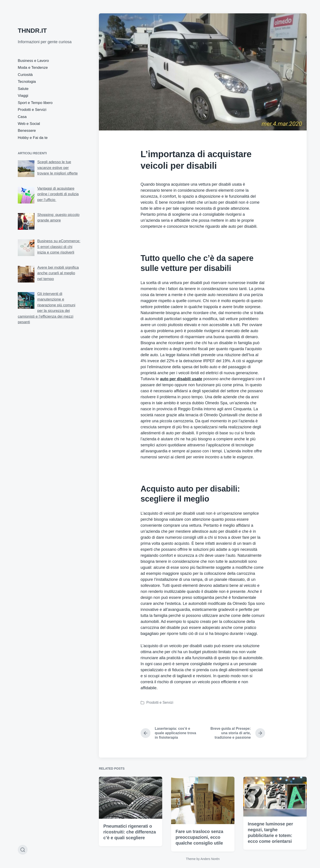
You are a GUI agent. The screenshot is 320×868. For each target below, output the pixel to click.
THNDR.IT (32, 31)
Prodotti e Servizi (32, 110)
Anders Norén (210, 859)
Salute (23, 89)
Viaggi (23, 96)
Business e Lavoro (33, 61)
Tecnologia (27, 82)
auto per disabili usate (181, 379)
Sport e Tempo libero (35, 103)
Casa (22, 117)
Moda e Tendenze (33, 68)
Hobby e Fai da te (33, 138)
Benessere (27, 131)
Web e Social (29, 124)
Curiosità (25, 75)
